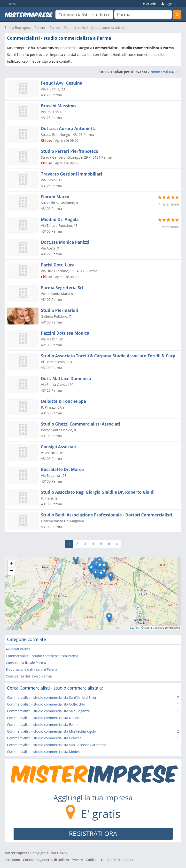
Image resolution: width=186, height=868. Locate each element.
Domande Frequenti (117, 860)
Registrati (170, 4)
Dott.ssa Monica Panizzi (65, 242)
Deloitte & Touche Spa (63, 401)
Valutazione (172, 72)
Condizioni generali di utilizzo (46, 860)
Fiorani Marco (55, 197)
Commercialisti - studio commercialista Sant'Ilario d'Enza (51, 697)
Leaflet (135, 628)
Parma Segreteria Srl (62, 288)
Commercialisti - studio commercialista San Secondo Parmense (57, 745)
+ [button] (11, 564)
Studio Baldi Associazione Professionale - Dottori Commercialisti (107, 515)
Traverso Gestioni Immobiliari (71, 174)
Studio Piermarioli (59, 310)
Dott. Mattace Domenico (66, 379)
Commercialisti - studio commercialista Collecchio (46, 704)
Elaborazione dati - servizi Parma (31, 669)
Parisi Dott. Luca (58, 265)
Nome (155, 72)
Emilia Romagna (17, 27)
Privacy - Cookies (85, 860)
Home (12, 4)
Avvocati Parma (18, 649)
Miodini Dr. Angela (60, 219)
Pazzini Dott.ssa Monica (65, 333)
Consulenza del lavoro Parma (29, 676)
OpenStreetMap (154, 628)
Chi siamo (12, 860)
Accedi (149, 4)
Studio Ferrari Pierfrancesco (70, 151)
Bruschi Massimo (58, 106)
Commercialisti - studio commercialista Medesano (46, 752)
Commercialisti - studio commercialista (95, 27)
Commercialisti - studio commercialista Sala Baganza (48, 711)
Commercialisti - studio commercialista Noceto (44, 718)
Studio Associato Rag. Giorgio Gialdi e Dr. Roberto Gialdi (98, 492)
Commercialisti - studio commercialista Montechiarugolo (51, 731)
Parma (40, 27)
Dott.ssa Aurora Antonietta (69, 129)
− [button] (11, 571)
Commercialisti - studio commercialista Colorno (44, 738)
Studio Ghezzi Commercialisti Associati (81, 424)
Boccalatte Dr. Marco (62, 469)
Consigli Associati (59, 447)
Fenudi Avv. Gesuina (62, 83)
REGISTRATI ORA (93, 833)
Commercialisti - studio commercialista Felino (43, 725)
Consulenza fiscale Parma (26, 663)
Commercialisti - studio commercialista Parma (42, 656)
